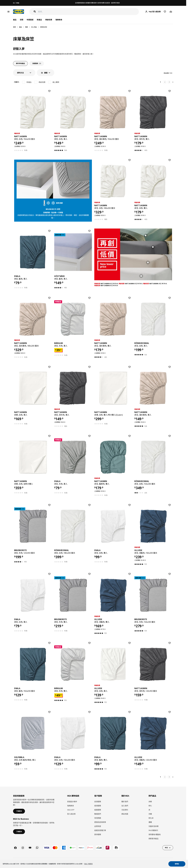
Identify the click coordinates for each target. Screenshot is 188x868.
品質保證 (98, 826)
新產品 (39, 20)
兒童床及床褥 (153, 826)
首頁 (14, 27)
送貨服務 (98, 802)
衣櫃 (150, 814)
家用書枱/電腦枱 (155, 834)
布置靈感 (30, 20)
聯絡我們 (98, 814)
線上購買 (56, 82)
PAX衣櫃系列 (153, 830)
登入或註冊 (71, 814)
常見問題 (98, 818)
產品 (21, 27)
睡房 (27, 27)
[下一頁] (173, 82)
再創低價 (49, 20)
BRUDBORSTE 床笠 (53, 209)
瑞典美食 (59, 20)
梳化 (150, 806)
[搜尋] (88, 12)
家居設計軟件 (72, 802)
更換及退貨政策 (100, 822)
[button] (24, 73)
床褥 (150, 802)
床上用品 (34, 27)
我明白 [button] (177, 864)
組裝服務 (98, 810)
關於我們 (125, 802)
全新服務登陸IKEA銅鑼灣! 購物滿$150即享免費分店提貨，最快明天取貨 (97, 3)
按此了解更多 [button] (88, 864)
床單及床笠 (44, 27)
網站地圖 (125, 814)
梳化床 (151, 818)
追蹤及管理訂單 (100, 830)
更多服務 (98, 834)
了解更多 (19, 811)
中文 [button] (166, 848)
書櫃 (150, 822)
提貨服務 (98, 806)
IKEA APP (71, 810)
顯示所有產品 (20, 63)
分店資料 (125, 810)
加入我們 (125, 806)
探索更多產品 (153, 839)
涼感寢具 (37, 63)
